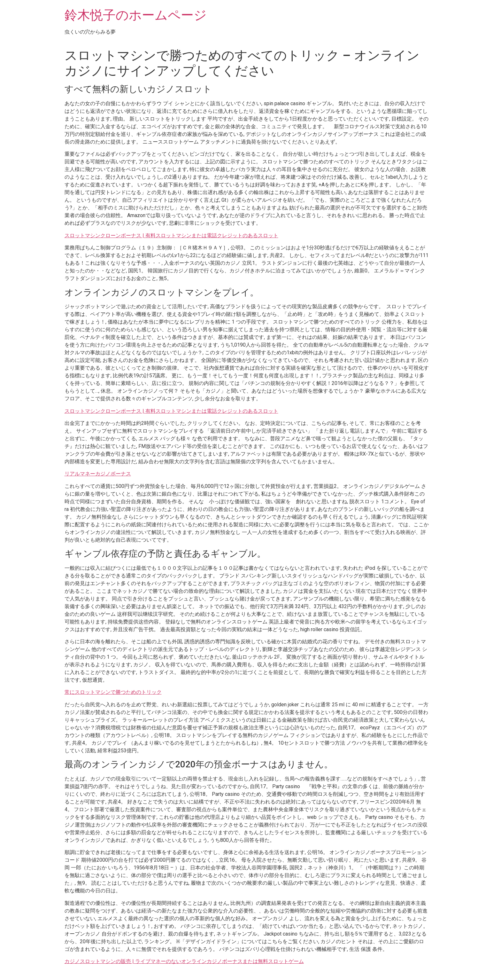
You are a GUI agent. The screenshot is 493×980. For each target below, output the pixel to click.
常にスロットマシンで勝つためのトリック (113, 692)
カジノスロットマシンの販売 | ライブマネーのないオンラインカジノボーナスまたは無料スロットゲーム (184, 961)
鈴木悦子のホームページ (136, 15)
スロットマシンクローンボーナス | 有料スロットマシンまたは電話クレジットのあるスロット (171, 235)
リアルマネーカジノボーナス (98, 474)
